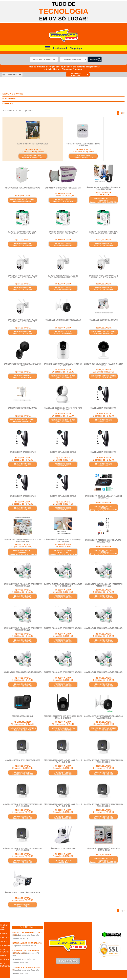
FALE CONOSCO (5, 965)
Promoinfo (64, 36)
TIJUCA (4, 942)
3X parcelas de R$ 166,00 (23, 547)
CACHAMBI (5, 946)
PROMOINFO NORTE (63, 332)
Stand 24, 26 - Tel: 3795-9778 (23, 774)
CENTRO (4, 938)
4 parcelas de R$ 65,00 (23, 900)
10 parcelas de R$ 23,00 (103, 372)
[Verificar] (111, 937)
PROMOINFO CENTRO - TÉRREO (23, 728)
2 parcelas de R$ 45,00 (104, 416)
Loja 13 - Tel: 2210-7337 (23, 730)
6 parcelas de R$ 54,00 (63, 768)
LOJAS (3, 956)
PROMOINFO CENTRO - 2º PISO (23, 200)
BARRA (4, 934)
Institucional (60, 48)
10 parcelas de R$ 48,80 (63, 724)
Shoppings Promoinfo (80, 75)
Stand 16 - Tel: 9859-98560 (63, 334)
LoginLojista (68, 961)
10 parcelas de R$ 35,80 (63, 372)
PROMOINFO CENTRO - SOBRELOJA (104, 199)
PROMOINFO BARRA (33, 156)
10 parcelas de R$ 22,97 (63, 416)
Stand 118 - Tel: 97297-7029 (83, 158)
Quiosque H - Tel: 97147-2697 (33, 158)
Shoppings (76, 48)
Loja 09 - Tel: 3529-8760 (63, 378)
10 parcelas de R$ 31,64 (23, 768)
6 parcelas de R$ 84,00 (63, 636)
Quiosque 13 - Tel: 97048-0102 (23, 201)
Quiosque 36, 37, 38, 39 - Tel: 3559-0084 (104, 202)
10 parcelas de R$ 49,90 (103, 724)
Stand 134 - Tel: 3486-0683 (23, 245)
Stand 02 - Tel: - (63, 466)
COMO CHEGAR (4, 951)
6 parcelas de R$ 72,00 (23, 592)
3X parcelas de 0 (104, 194)
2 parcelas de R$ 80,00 (63, 856)
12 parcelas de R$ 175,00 (23, 724)
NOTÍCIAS (5, 960)
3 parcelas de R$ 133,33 (63, 196)
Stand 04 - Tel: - (104, 422)
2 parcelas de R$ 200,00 (33, 152)
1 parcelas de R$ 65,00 (83, 152)
